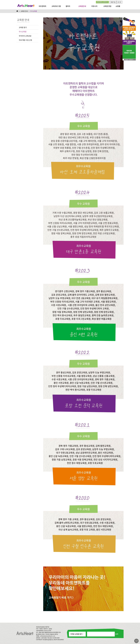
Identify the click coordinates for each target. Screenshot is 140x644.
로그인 (119, 2)
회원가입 (113, 2)
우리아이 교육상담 (25, 36)
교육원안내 (82, 6)
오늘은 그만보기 (129, 60)
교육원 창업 (107, 6)
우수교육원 (23, 32)
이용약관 (47, 627)
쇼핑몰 (118, 6)
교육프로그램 (56, 6)
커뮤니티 (94, 6)
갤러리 (68, 6)
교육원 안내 (24, 11)
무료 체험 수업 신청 (25, 40)
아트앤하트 (43, 6)
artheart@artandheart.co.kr (48, 636)
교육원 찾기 (23, 27)
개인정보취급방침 (40, 627)
